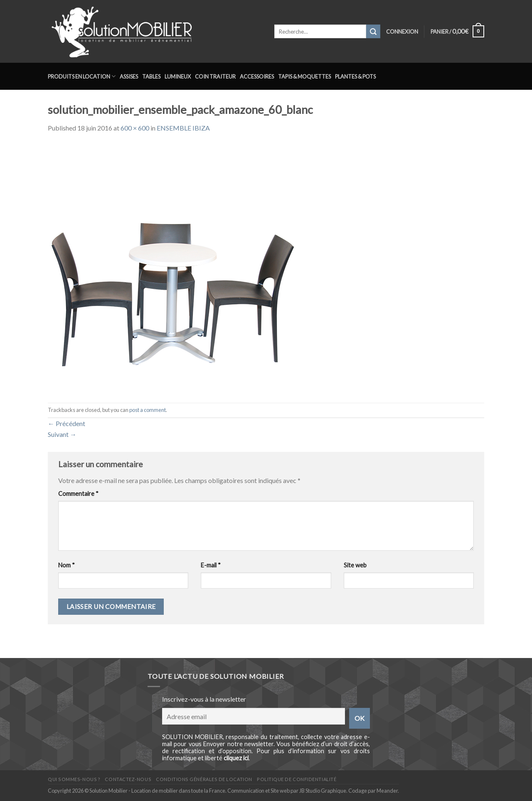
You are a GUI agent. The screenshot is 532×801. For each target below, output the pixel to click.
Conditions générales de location (204, 779)
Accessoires (257, 76)
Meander (387, 791)
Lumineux (178, 76)
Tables (151, 76)
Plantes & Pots (355, 76)
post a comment (148, 410)
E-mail (211, 565)
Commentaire (78, 494)
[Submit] (373, 32)
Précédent (66, 423)
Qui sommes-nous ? (74, 779)
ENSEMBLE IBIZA (183, 128)
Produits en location (82, 76)
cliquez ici (236, 758)
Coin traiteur (215, 76)
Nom (66, 565)
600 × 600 (135, 128)
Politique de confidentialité (297, 779)
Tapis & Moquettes (304, 76)
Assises (129, 76)
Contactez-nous (128, 779)
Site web (355, 565)
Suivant (62, 434)
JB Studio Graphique (323, 791)
